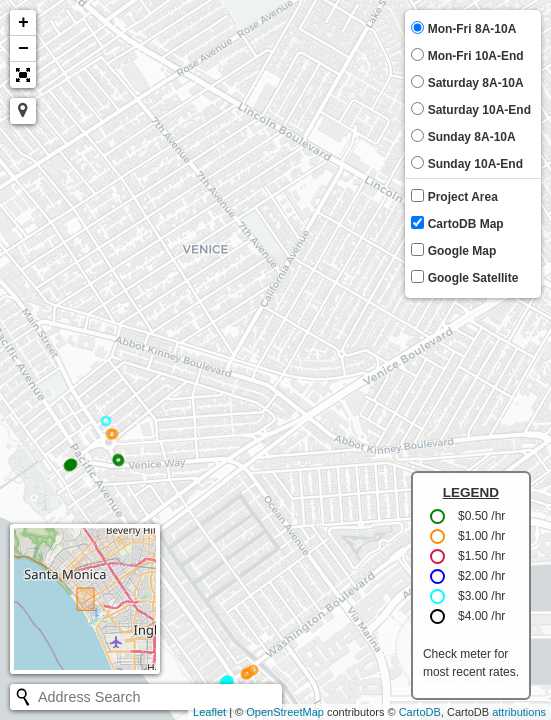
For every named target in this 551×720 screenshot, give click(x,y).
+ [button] (23, 23)
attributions (519, 712)
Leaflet (209, 712)
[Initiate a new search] (23, 697)
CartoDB (420, 712)
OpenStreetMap (285, 712)
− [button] (23, 49)
